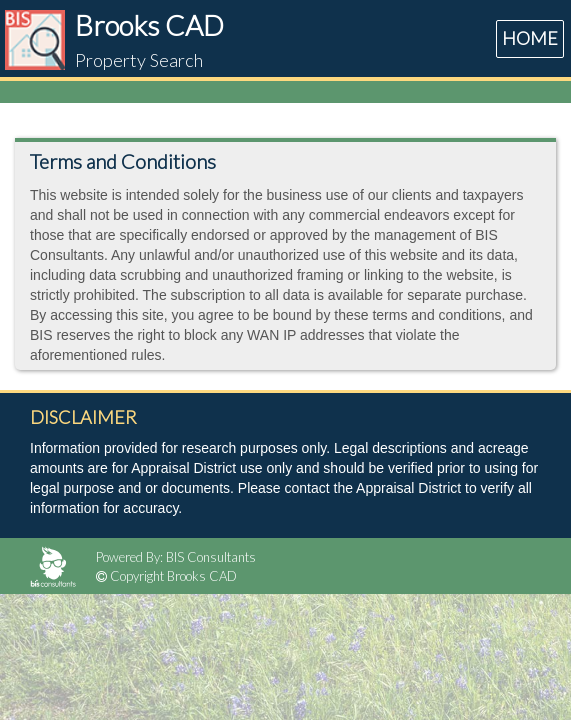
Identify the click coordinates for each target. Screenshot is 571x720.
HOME (530, 38)
